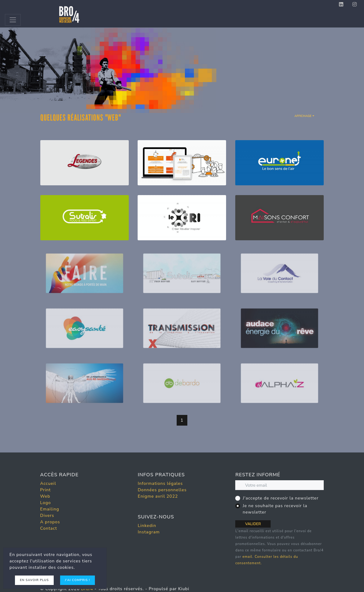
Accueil (48, 483)
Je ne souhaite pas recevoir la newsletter (275, 509)
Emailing (50, 509)
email (247, 557)
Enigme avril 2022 (158, 496)
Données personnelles (162, 490)
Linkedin (147, 526)
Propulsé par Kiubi (169, 589)
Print (46, 490)
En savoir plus (34, 580)
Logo (46, 503)
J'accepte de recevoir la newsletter (281, 498)
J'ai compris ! (77, 580)
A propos (50, 522)
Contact (49, 528)
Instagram (149, 532)
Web (45, 496)
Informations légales (160, 483)
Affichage (303, 116)
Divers (47, 516)
